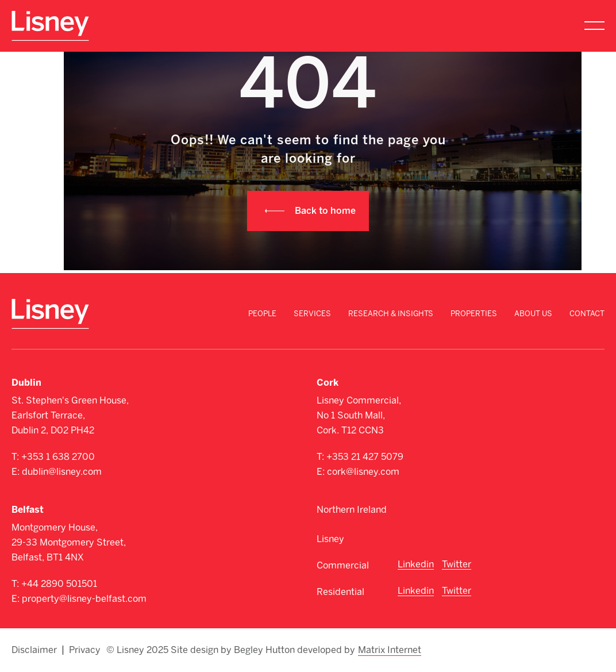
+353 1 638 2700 (58, 457)
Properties (474, 314)
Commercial (343, 565)
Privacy (85, 650)
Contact (587, 314)
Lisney (330, 539)
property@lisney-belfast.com (84, 599)
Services (312, 314)
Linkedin (416, 564)
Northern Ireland (352, 510)
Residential (340, 592)
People (262, 314)
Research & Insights (391, 314)
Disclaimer (34, 650)
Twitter (457, 564)
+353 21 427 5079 (365, 457)
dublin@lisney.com (62, 472)
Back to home (325, 211)
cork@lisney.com (363, 472)
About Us (533, 314)
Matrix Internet (390, 650)
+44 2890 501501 (59, 584)
